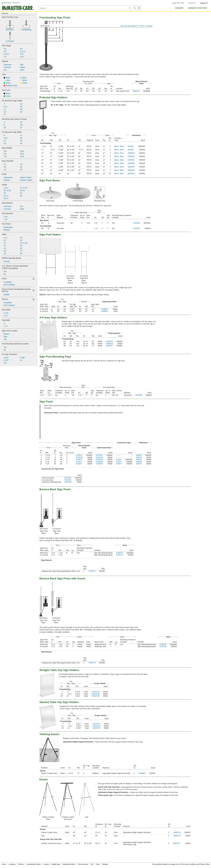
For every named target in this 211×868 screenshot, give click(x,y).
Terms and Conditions (188, 864)
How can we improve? (129, 26)
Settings (105, 864)
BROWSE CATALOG (12, 3)
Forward (149, 26)
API (92, 864)
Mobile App (56, 864)
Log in (204, 3)
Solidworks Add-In (69, 864)
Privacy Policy (205, 864)
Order (179, 8)
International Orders (34, 864)
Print (142, 26)
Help (98, 864)
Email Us (192, 3)
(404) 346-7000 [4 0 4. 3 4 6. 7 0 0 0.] (178, 3)
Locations (12, 864)
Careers (46, 864)
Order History (198, 8)
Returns (21, 864)
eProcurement (83, 864)
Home (4, 864)
